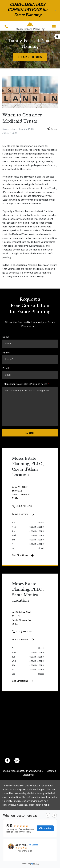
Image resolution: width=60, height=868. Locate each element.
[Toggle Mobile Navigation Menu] (54, 26)
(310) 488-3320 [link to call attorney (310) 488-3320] (22, 631)
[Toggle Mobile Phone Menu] (6, 26)
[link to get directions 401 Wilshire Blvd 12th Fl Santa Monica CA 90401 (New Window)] (30, 620)
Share (52, 129)
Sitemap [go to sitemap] (51, 771)
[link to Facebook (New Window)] (7, 761)
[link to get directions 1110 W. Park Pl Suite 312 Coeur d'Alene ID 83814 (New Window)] (30, 494)
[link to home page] (30, 26)
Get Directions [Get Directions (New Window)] (23, 555)
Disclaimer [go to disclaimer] (28, 775)
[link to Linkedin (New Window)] (17, 761)
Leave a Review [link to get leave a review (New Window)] (23, 514)
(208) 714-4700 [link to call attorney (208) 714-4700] (22, 506)
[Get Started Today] (30, 57)
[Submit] (30, 433)
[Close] (56, 11)
